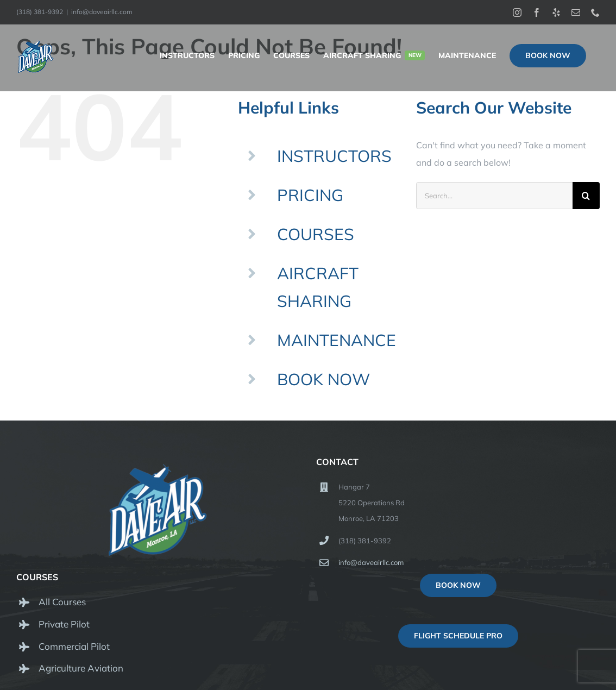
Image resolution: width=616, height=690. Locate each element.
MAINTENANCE (337, 340)
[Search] (586, 196)
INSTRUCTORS (334, 156)
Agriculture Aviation (81, 668)
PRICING (310, 195)
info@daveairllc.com (102, 12)
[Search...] (494, 196)
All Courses (62, 602)
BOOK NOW (323, 379)
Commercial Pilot (74, 646)
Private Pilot (64, 624)
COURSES (316, 234)
